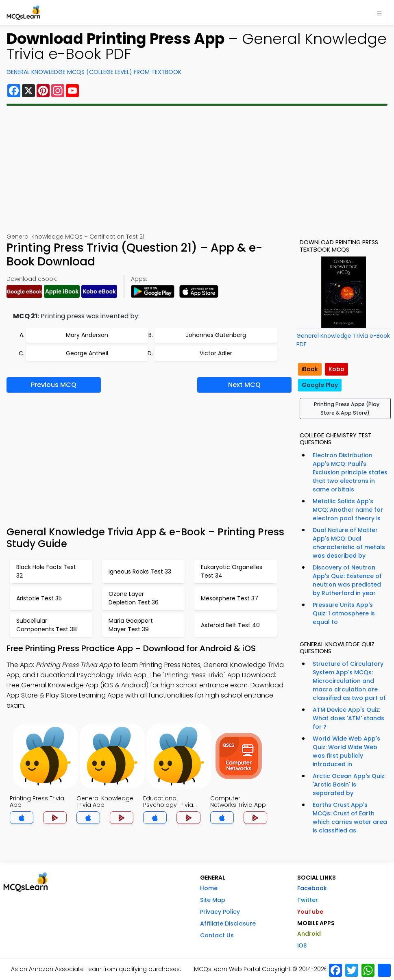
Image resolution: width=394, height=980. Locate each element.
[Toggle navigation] (379, 13)
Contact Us (217, 935)
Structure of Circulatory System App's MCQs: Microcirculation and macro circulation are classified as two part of (349, 681)
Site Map (213, 900)
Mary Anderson (87, 335)
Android (309, 934)
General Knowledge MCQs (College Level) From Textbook (94, 72)
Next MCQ (244, 385)
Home (209, 888)
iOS (302, 945)
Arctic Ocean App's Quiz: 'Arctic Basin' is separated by (349, 784)
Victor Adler (216, 353)
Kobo (336, 369)
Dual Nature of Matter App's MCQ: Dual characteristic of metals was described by (349, 543)
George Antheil (87, 353)
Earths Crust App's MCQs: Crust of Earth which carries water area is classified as (350, 818)
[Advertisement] (197, 169)
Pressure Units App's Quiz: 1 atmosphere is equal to (344, 613)
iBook (310, 369)
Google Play (320, 385)
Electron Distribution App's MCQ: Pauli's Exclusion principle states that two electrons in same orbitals (350, 472)
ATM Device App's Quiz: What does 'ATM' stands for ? (348, 718)
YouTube (310, 912)
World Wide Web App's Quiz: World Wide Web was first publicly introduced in (346, 751)
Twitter (308, 900)
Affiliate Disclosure (228, 924)
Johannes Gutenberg (216, 335)
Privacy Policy (220, 912)
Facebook (312, 888)
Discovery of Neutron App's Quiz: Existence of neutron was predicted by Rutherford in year (347, 580)
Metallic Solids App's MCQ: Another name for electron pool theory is (348, 510)
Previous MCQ (54, 385)
